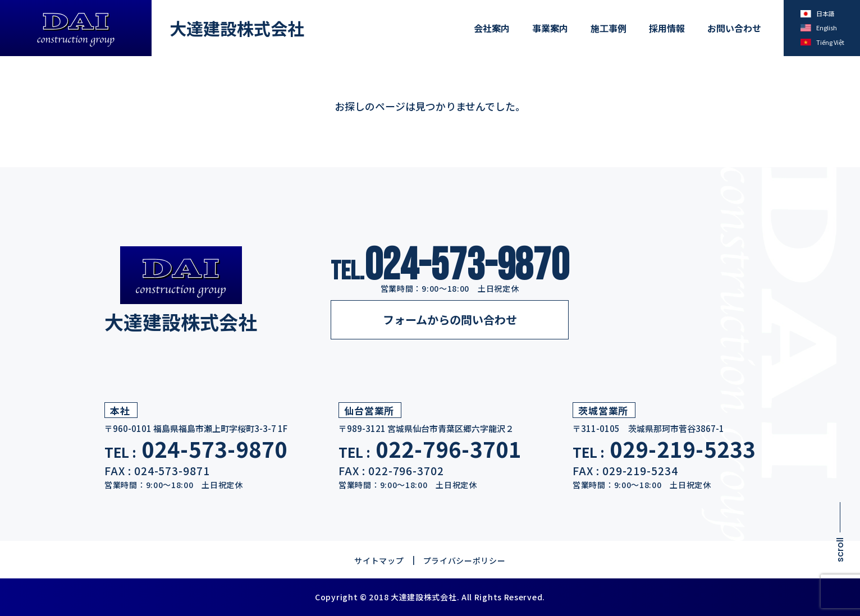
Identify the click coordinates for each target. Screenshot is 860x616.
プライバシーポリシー (465, 560)
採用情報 (667, 28)
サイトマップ (379, 560)
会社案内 (492, 28)
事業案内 (550, 28)
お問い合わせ (734, 28)
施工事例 (609, 28)
